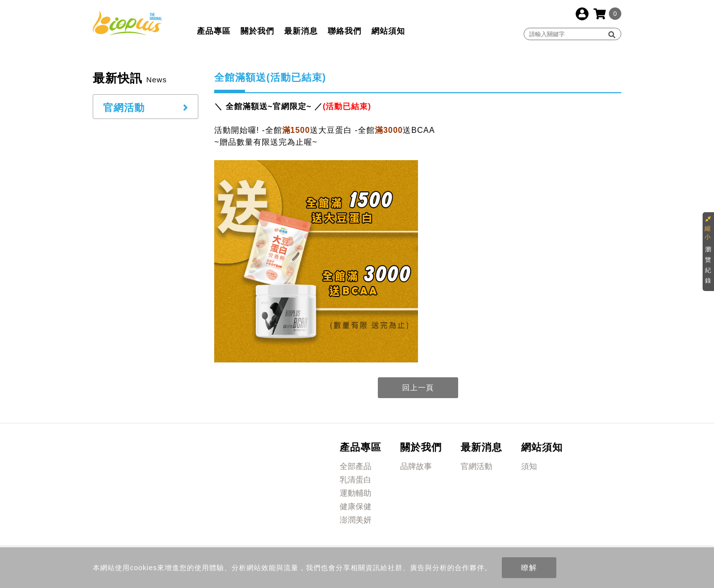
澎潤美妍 (356, 520)
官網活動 (476, 466)
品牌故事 (416, 466)
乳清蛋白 (356, 480)
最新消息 (301, 31)
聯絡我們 (345, 31)
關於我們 (257, 31)
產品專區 (214, 31)
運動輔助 (356, 493)
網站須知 (388, 31)
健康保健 (356, 506)
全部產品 (356, 466)
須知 (529, 466)
